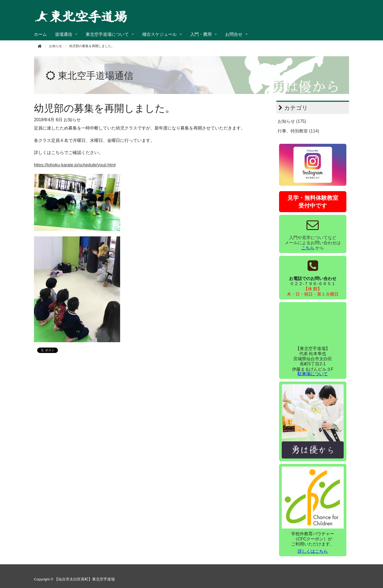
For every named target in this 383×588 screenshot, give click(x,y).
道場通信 (64, 34)
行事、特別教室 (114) (298, 131)
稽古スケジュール (159, 34)
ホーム (40, 34)
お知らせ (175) (292, 121)
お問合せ (234, 34)
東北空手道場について (107, 34)
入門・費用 (201, 34)
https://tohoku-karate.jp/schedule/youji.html (75, 165)
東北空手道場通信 (96, 76)
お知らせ (72, 120)
